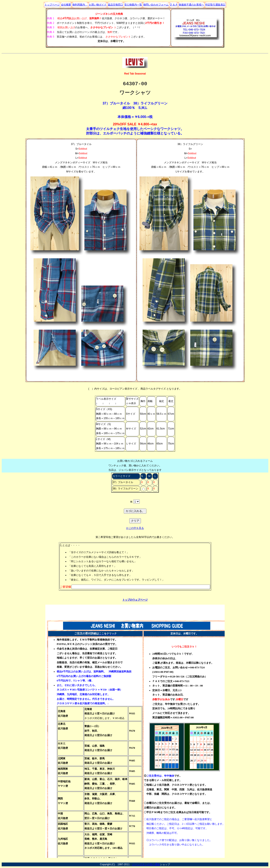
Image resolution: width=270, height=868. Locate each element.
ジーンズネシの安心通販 (146, 864)
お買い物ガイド (98, 5)
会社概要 (66, 5)
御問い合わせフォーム (156, 5)
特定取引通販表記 (215, 5)
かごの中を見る (135, 528)
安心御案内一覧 (133, 5)
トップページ (52, 5)
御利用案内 (80, 5)
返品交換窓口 (115, 5)
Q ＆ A (173, 5)
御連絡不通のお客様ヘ (191, 5)
